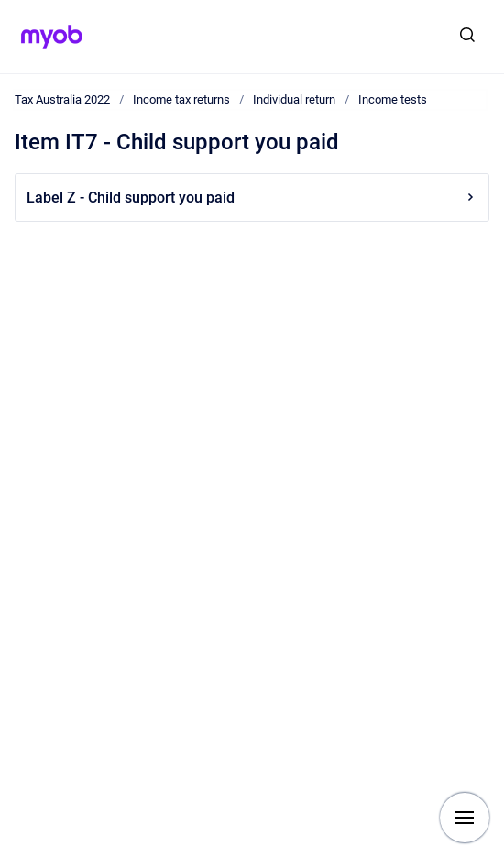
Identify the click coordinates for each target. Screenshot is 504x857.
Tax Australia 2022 (62, 99)
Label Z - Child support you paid (252, 198)
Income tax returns (181, 99)
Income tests (393, 99)
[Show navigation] (465, 818)
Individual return (294, 99)
